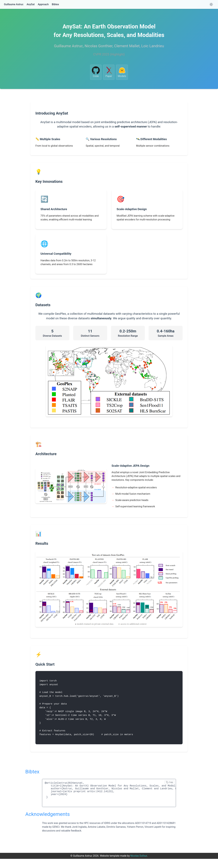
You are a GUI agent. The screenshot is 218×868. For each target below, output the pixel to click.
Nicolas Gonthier (98, 46)
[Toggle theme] (211, 4)
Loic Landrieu (153, 46)
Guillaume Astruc (14, 4)
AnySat (31, 4)
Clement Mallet (127, 46)
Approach (43, 4)
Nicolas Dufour (139, 865)
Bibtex (55, 4)
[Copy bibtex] (170, 788)
